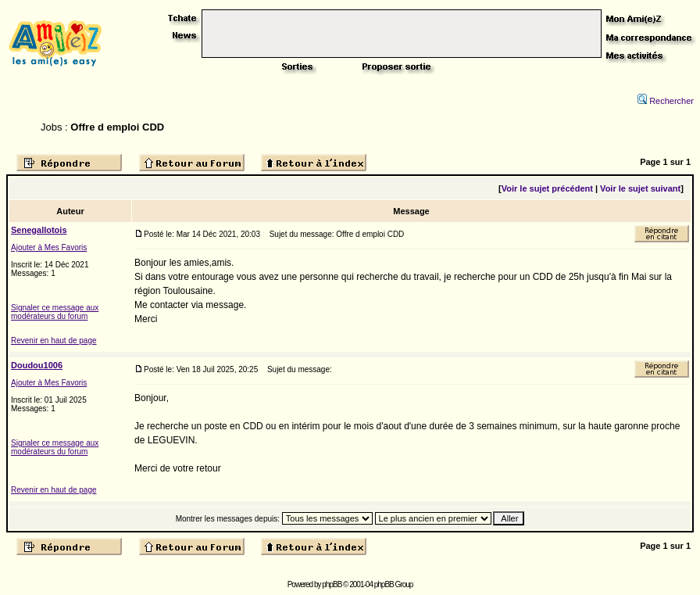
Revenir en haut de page (54, 341)
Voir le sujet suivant (640, 188)
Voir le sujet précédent (547, 188)
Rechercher (666, 101)
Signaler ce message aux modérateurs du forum (55, 312)
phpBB (332, 584)
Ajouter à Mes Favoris (49, 247)
